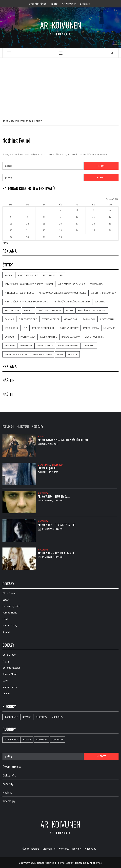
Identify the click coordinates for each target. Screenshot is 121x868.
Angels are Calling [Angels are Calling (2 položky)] (28, 275)
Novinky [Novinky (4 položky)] (27, 717)
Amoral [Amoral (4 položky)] (9, 275)
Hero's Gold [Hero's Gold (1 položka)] (11, 328)
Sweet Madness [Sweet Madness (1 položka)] (45, 346)
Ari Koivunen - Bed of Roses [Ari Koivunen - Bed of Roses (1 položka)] (19, 293)
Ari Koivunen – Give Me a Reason (56, 553)
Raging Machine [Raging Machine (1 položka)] (48, 337)
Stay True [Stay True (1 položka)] (10, 346)
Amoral (54, 4)
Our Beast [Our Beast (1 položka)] (10, 337)
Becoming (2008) (47, 468)
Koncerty (8, 784)
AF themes (96, 863)
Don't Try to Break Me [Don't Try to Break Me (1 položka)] (50, 310)
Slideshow (57, 465)
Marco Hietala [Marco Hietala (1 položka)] (91, 328)
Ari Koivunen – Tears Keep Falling (57, 525)
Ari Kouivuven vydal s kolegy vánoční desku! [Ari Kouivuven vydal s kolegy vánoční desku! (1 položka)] (63, 293)
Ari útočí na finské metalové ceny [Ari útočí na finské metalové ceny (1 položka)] (72, 302)
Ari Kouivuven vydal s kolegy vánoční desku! (63, 440)
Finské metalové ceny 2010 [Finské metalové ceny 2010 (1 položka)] (92, 310)
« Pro (5, 243)
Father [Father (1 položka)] (70, 310)
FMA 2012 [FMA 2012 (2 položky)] (9, 319)
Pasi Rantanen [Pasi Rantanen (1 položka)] (28, 337)
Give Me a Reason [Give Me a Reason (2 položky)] (50, 319)
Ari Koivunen (69, 4)
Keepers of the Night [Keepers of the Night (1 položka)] (43, 328)
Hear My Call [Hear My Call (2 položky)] (89, 319)
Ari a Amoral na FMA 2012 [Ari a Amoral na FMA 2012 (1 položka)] (72, 284)
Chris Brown (9, 593)
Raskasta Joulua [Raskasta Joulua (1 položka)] (71, 337)
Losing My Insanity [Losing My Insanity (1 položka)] (69, 328)
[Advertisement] (60, 85)
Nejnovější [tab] (23, 426)
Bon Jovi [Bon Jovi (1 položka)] (28, 310)
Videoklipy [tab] (37, 426)
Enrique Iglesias (11, 606)
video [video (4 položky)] (60, 354)
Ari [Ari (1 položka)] (61, 275)
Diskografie (44, 465)
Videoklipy (43, 493)
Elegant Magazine (76, 863)
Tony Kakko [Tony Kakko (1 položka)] (89, 346)
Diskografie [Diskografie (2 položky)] (11, 717)
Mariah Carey (10, 625)
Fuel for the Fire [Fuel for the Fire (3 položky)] (28, 319)
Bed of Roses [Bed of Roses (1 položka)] (12, 310)
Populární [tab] (8, 426)
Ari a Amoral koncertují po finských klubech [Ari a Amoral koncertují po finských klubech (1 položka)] (29, 284)
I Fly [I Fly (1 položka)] (25, 328)
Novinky (42, 436)
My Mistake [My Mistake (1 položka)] (109, 328)
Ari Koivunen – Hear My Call (54, 497)
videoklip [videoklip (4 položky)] (73, 354)
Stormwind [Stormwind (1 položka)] (26, 346)
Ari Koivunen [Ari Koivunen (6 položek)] (96, 284)
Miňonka (44, 444)
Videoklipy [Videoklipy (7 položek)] (57, 717)
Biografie (85, 4)
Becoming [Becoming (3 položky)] (100, 302)
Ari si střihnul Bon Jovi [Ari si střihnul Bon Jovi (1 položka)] (104, 293)
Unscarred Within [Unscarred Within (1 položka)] (43, 354)
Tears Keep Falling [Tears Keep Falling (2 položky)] (68, 346)
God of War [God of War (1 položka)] (71, 319)
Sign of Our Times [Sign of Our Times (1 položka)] (94, 337)
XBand (6, 632)
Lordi (5, 619)
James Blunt (10, 612)
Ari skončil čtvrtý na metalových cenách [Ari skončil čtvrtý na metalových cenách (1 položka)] (27, 302)
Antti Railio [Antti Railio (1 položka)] (49, 275)
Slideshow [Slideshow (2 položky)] (41, 717)
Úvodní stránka (37, 4)
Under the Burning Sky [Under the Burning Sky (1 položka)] (17, 354)
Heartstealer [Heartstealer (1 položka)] (107, 319)
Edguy (6, 600)
